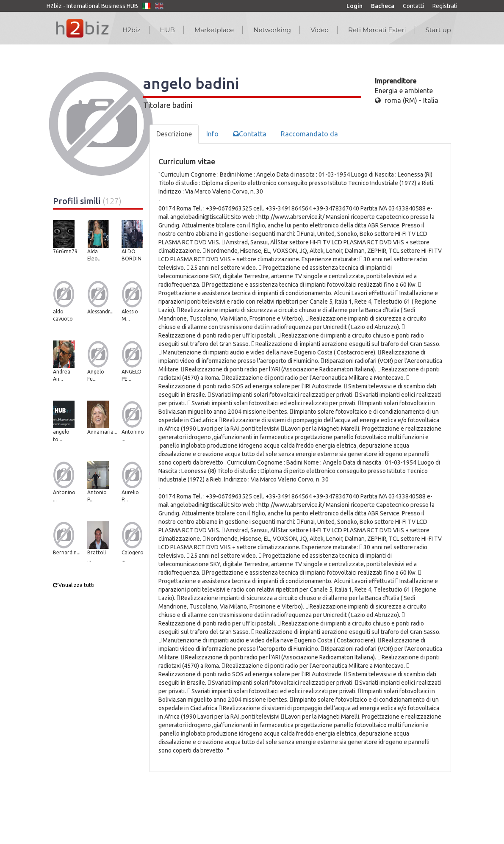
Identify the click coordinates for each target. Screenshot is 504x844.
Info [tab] (212, 134)
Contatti (413, 6)
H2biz (132, 30)
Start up (438, 30)
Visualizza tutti (74, 585)
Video (320, 30)
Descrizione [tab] (174, 134)
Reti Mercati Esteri (377, 30)
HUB (168, 30)
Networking (272, 30)
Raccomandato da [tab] (309, 134)
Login (354, 6)
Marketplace (214, 30)
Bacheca (383, 6)
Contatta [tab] (250, 134)
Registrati (445, 6)
